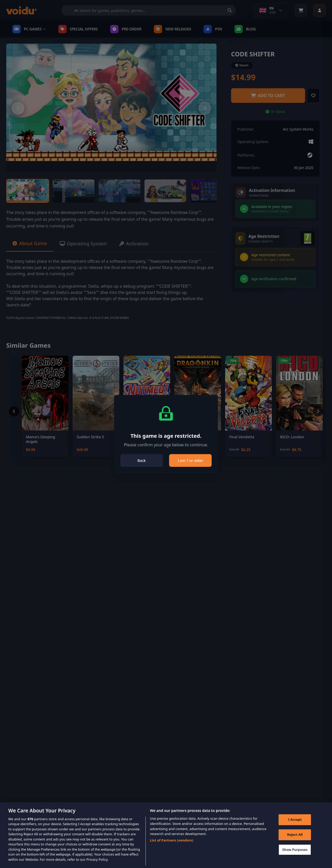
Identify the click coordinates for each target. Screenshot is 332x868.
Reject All (295, 842)
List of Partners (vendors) (172, 847)
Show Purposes (295, 857)
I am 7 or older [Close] (190, 460)
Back (142, 460)
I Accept (295, 827)
